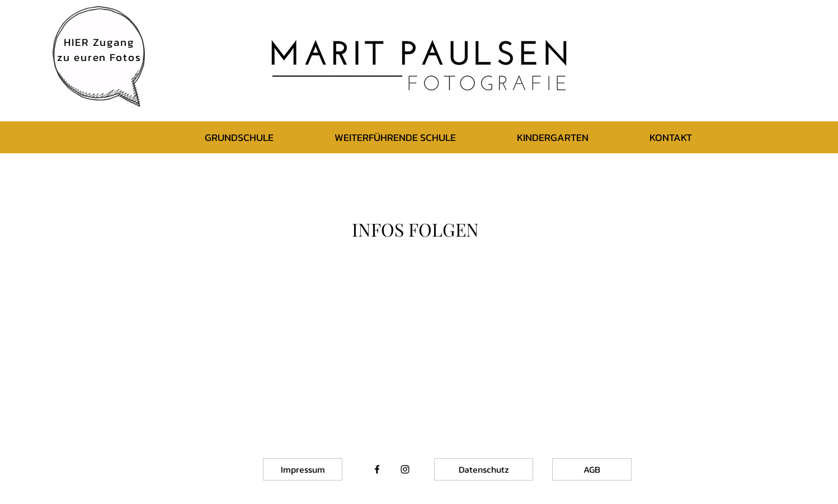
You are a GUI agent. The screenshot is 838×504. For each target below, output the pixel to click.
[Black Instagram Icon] (405, 469)
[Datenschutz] (484, 469)
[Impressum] (303, 469)
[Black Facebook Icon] (377, 469)
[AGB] (592, 469)
